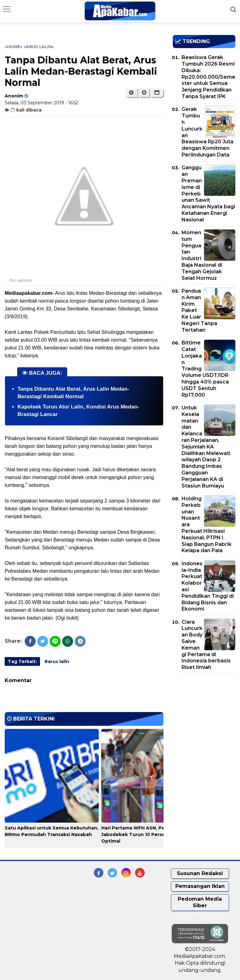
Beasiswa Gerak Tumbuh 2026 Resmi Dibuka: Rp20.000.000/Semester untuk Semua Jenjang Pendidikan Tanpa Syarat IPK (208, 77)
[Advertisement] (206, 715)
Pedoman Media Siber (200, 902)
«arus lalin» (39, 47)
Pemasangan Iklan (200, 886)
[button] (157, 93)
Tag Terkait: (22, 661)
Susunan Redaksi (200, 873)
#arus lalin (57, 661)
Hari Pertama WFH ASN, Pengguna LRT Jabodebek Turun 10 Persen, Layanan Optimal (147, 834)
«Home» (14, 47)
